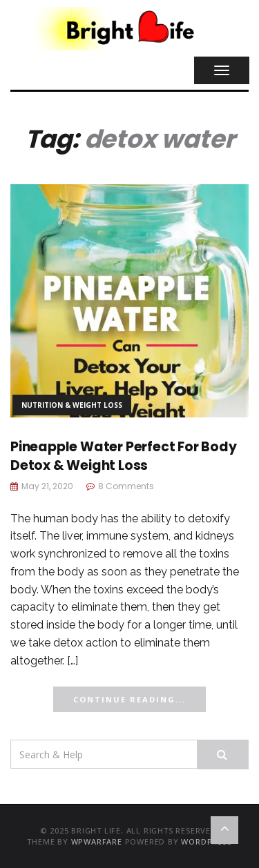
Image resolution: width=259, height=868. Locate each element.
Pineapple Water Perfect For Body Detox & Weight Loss (124, 456)
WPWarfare (97, 841)
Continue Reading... (129, 699)
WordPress (206, 841)
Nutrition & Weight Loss (72, 405)
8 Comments (126, 486)
